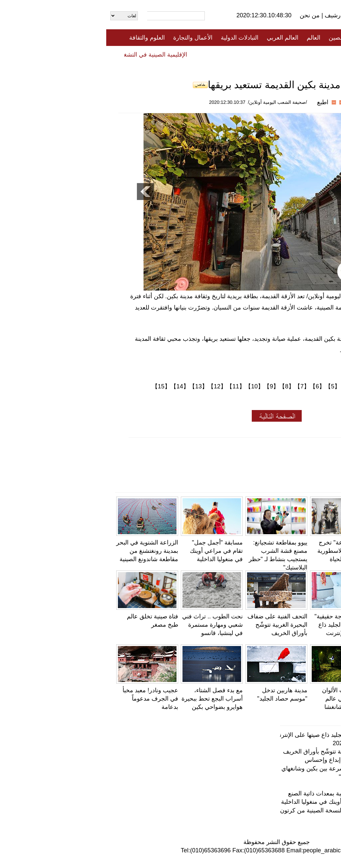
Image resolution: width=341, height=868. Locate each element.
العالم (207, 38)
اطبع (216, 102)
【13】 (92, 386)
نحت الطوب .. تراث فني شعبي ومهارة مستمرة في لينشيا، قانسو (106, 625)
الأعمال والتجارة (87, 38)
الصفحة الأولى (300, 38)
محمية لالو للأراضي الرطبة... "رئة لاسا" (280, 777)
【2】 (272, 386)
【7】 (196, 386)
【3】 (257, 386)
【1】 (288, 386)
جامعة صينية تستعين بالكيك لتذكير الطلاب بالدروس (305, 551)
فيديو (142, 54)
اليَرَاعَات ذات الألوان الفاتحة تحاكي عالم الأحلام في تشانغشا (241, 699)
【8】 (180, 386)
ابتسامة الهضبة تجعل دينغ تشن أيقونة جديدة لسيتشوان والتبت (303, 699)
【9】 (165, 386)
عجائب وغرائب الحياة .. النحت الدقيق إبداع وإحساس (263, 760)
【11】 (130, 386)
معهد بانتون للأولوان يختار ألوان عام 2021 (277, 743)
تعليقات (166, 54)
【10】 (148, 386)
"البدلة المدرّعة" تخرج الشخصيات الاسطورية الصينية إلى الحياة (238, 551)
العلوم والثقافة (41, 38)
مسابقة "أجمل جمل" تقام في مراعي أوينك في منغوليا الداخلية (110, 551)
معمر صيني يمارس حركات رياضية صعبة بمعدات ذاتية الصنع (305, 625)
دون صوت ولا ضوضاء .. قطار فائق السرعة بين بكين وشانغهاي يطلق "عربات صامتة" (225, 768)
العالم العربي (176, 38)
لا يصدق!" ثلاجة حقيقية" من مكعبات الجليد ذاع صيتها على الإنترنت (237, 625)
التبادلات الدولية (133, 38)
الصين (230, 38)
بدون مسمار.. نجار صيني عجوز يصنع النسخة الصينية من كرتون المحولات (239, 810)
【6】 (211, 386)
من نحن (204, 15)
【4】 (242, 386)
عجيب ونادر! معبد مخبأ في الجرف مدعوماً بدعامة (44, 699)
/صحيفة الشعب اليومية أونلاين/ (171, 102)
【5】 (226, 386)
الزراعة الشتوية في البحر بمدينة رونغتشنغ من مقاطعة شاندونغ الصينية (41, 551)
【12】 (111, 386)
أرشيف (226, 15)
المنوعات (194, 54)
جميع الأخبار (260, 38)
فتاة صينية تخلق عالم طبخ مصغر (288, 785)
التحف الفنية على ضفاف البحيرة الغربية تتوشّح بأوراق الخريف (171, 625)
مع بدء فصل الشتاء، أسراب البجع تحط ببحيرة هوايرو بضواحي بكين (106, 699)
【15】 (55, 386)
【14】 (74, 386)
